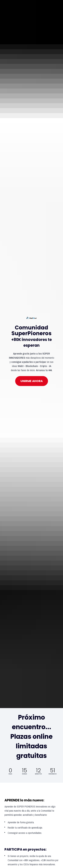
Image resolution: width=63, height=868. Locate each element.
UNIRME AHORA (32, 267)
